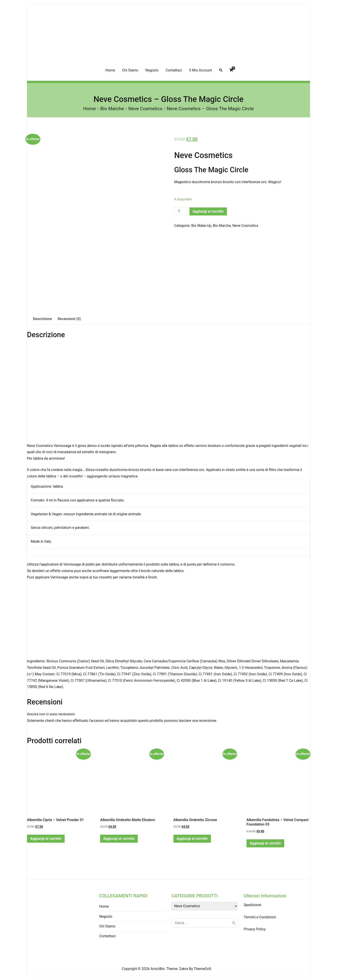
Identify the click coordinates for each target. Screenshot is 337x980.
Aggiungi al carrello (208, 211)
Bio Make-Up (201, 226)
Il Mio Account (201, 70)
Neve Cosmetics (145, 109)
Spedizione (252, 905)
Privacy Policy (255, 929)
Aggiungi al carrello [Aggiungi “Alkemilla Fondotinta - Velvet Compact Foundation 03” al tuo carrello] (265, 843)
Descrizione (42, 319)
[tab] (42, 319)
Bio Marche (112, 109)
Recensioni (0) (69, 319)
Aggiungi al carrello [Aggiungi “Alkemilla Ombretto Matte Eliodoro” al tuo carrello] (119, 839)
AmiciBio (158, 969)
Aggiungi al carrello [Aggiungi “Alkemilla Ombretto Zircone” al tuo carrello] (192, 839)
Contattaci (174, 70)
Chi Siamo (130, 70)
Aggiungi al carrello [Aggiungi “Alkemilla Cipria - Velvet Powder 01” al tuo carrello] (46, 839)
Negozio (152, 70)
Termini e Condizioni (260, 917)
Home (110, 70)
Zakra (184, 969)
